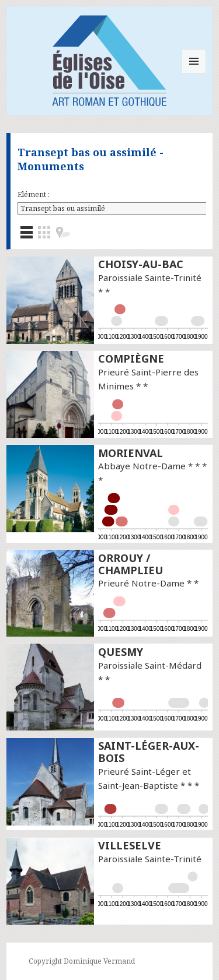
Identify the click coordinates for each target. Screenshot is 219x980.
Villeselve (130, 845)
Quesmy (121, 652)
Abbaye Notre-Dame (142, 466)
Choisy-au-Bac (141, 264)
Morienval (131, 453)
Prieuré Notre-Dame (141, 583)
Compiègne (131, 359)
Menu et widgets (194, 73)
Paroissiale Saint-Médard (150, 665)
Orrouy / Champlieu (131, 564)
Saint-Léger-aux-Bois (149, 752)
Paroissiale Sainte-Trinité (150, 278)
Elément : (34, 194)
